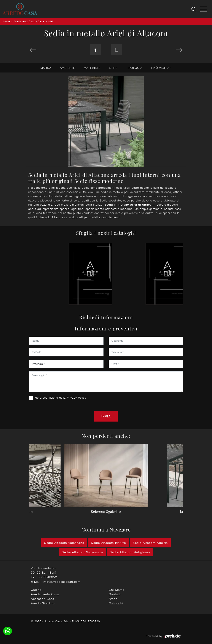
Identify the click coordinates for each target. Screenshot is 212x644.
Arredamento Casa (24, 21)
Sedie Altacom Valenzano (64, 543)
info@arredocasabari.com (62, 582)
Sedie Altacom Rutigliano (130, 552)
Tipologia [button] (134, 68)
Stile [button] (113, 68)
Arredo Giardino (43, 603)
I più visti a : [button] (161, 68)
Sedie (41, 21)
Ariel (50, 21)
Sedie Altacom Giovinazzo (82, 552)
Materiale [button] (92, 68)
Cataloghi (116, 603)
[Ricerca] (194, 9)
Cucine (36, 590)
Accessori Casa (43, 599)
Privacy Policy (77, 398)
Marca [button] (46, 68)
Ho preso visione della (61, 398)
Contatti (115, 594)
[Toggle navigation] (204, 9)
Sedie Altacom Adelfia (150, 543)
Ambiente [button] (68, 68)
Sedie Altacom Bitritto (108, 543)
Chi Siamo (117, 590)
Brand (113, 599)
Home (7, 21)
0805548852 (47, 577)
